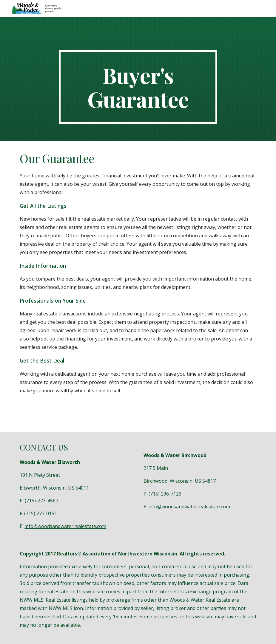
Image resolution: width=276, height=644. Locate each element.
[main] (138, 87)
